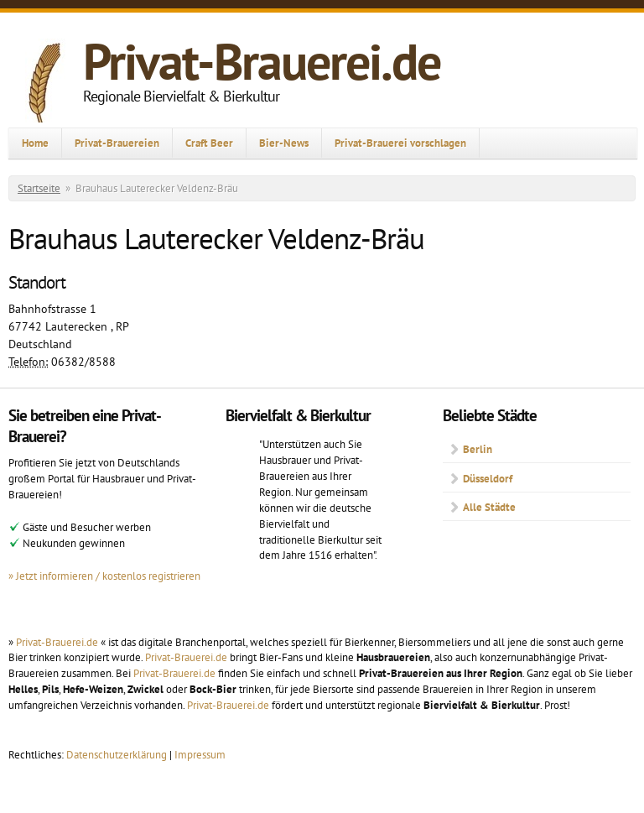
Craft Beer (209, 143)
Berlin (478, 449)
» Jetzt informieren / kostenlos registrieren (104, 576)
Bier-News (284, 143)
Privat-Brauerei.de (262, 61)
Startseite (39, 188)
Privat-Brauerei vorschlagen (400, 143)
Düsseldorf (488, 478)
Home (35, 143)
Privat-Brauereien (117, 143)
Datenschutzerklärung (118, 754)
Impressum (200, 754)
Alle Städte (489, 507)
